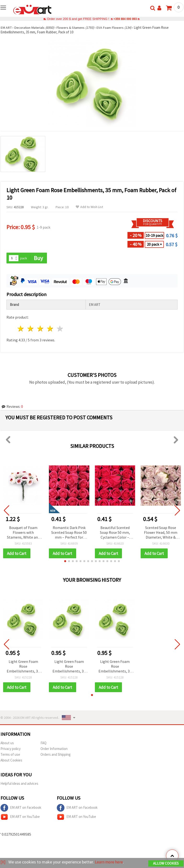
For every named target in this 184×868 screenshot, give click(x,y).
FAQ (43, 743)
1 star (21, 329)
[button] (65, 561)
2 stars (31, 329)
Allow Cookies (166, 864)
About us (7, 743)
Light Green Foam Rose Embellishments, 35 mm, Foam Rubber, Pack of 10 (23, 667)
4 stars (50, 329)
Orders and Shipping (56, 755)
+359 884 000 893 (125, 19)
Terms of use (10, 755)
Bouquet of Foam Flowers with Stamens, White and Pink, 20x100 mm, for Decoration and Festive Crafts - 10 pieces (23, 533)
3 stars (41, 329)
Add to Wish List (89, 207)
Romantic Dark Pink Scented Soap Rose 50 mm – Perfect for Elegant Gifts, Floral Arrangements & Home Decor (69, 533)
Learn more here (110, 862)
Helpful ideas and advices (19, 784)
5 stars (60, 329)
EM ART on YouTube (20, 817)
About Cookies (11, 761)
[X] (3, 862)
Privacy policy (11, 749)
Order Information (54, 749)
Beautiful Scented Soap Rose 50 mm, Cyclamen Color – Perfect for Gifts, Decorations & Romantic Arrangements (115, 533)
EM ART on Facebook (21, 808)
